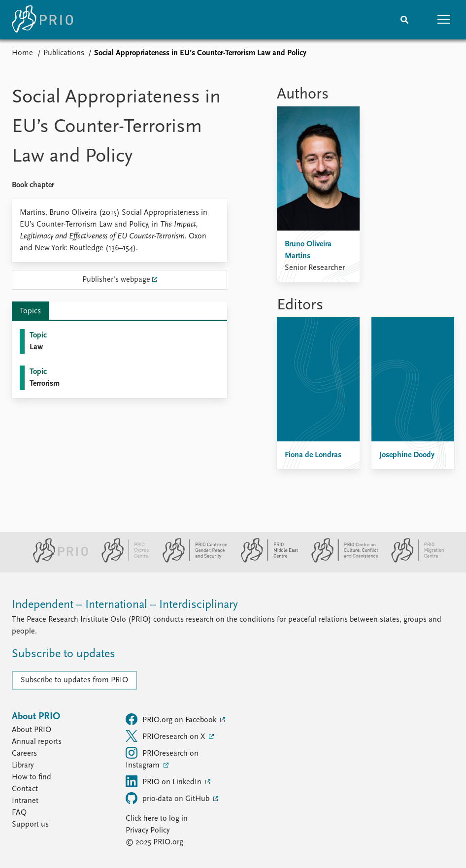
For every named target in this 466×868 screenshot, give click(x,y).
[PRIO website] (56, 561)
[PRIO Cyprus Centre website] (121, 561)
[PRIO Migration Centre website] (412, 561)
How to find (32, 777)
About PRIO (32, 730)
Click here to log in (157, 819)
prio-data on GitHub (168, 798)
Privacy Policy (148, 831)
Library (23, 766)
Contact (25, 789)
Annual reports (37, 742)
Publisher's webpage (116, 280)
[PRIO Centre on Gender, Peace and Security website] (191, 561)
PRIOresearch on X (166, 736)
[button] (444, 20)
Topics (30, 311)
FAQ (19, 813)
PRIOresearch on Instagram (162, 758)
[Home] (42, 20)
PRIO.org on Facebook (172, 719)
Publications (64, 53)
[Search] (404, 20)
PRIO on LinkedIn (165, 781)
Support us (30, 825)
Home (22, 53)
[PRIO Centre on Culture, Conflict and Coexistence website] (341, 561)
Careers (24, 754)
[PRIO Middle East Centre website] (265, 561)
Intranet (25, 801)
